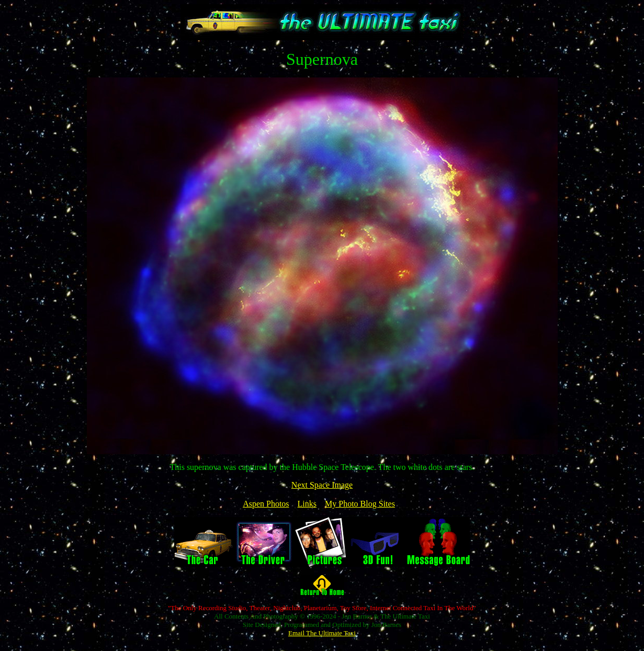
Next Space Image (322, 485)
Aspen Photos (266, 504)
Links (307, 504)
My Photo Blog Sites (360, 504)
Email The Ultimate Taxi (322, 633)
